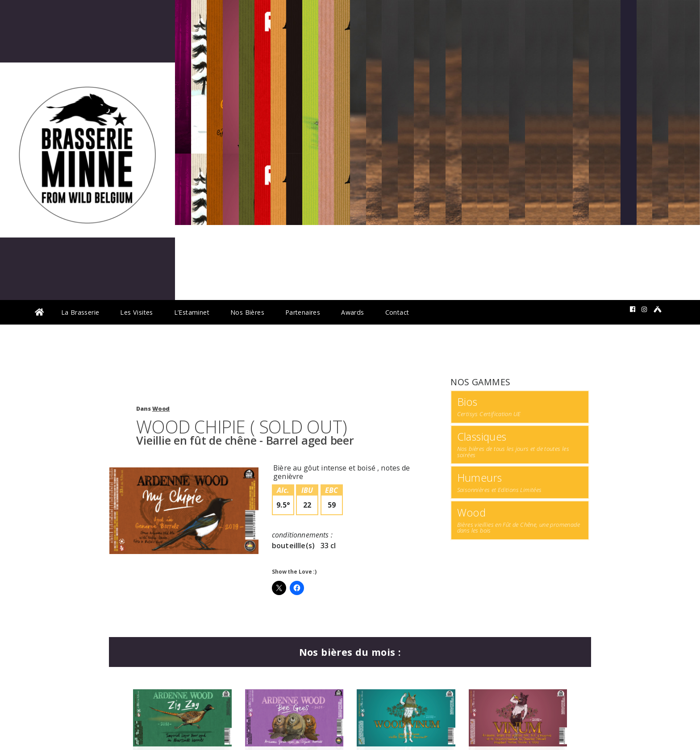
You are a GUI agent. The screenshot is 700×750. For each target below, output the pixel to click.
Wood (161, 409)
